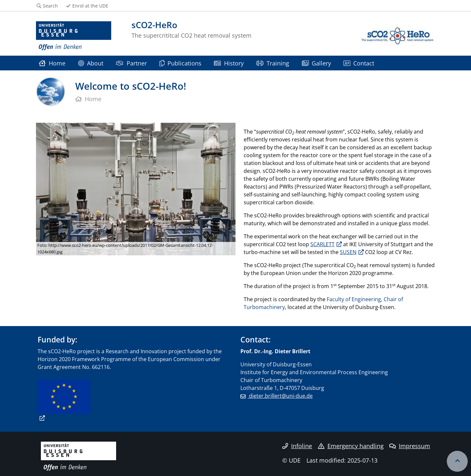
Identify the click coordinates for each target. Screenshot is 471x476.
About (91, 63)
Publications (180, 63)
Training (273, 63)
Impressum (410, 446)
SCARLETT (323, 244)
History (229, 63)
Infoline (297, 446)
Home (52, 63)
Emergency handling (351, 446)
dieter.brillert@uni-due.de (280, 396)
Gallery (316, 63)
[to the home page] (74, 36)
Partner (131, 63)
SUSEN (348, 252)
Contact (359, 63)
